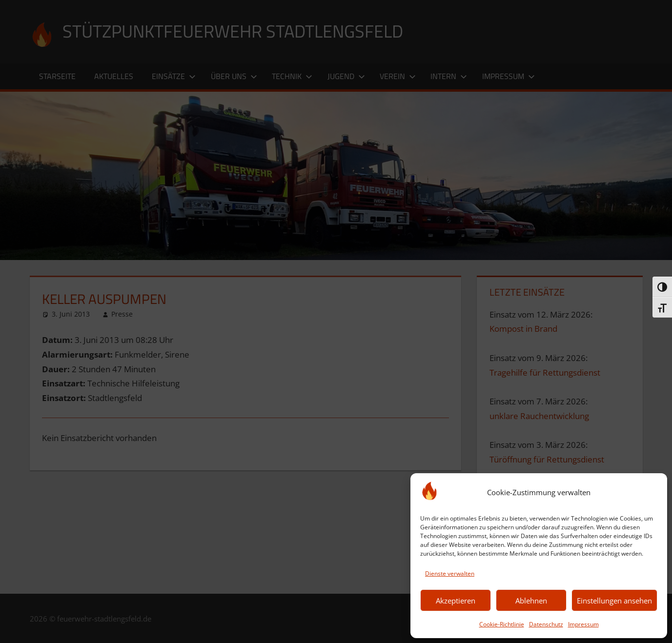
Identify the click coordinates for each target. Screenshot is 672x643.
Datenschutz (546, 624)
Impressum (583, 624)
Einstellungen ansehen (614, 601)
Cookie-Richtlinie (502, 624)
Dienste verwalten (450, 573)
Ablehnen (531, 601)
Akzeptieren (456, 601)
